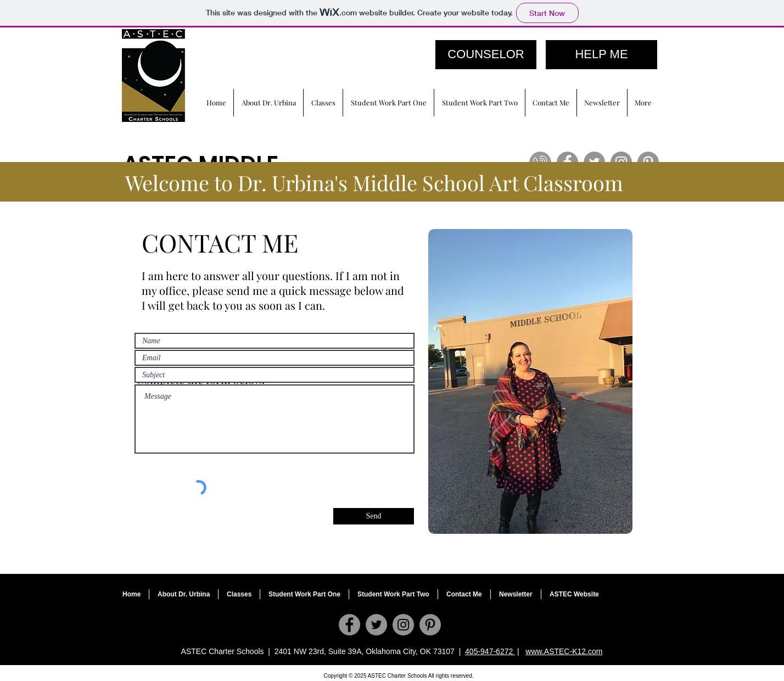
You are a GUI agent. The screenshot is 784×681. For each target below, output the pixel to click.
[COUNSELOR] (486, 55)
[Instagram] (403, 625)
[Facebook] (349, 625)
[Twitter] (376, 625)
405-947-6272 (490, 651)
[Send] (374, 516)
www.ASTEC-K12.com (564, 651)
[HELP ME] (601, 55)
